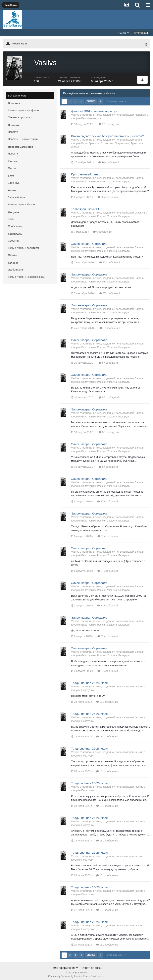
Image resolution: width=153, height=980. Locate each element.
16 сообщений (109, 160)
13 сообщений (109, 122)
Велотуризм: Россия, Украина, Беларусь (105, 180)
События (13, 239)
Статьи (12, 166)
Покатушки (88, 688)
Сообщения (15, 224)
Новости (13, 130)
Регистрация (140, 33)
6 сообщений (103, 230)
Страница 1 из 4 (116, 99)
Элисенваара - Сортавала (89, 242)
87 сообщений (110, 261)
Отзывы (13, 253)
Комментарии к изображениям (26, 275)
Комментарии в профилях (24, 108)
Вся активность (17, 94)
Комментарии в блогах (22, 202)
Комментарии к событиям (23, 246)
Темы (11, 217)
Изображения (16, 268)
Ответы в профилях (20, 115)
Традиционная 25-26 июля (89, 681)
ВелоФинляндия (91, 116)
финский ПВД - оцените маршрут (94, 109)
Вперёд (91, 99)
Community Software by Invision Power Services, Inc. (76, 974)
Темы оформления (64, 966)
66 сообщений (108, 195)
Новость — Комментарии (23, 137)
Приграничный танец (86, 172)
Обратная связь (92, 966)
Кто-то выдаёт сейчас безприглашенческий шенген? (107, 134)
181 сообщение (107, 700)
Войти (124, 33)
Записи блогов (17, 195)
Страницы (14, 181)
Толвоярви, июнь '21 (85, 207)
